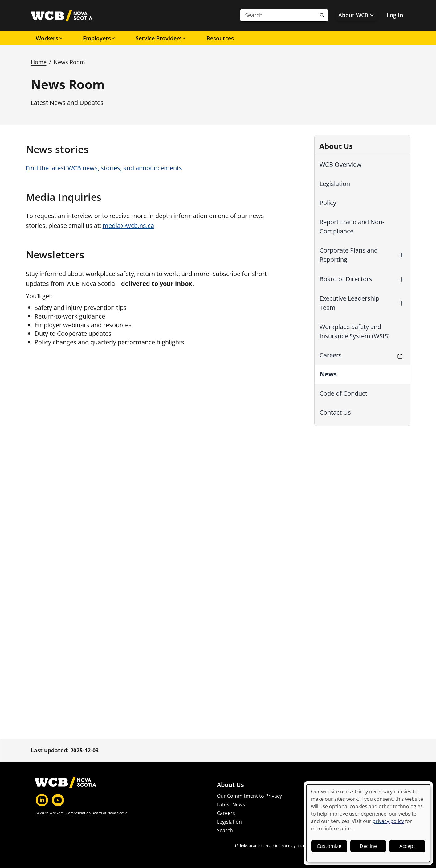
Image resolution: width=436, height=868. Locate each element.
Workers (49, 38)
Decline (368, 846)
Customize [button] (329, 846)
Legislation (335, 184)
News (328, 374)
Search (225, 830)
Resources (220, 38)
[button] (401, 255)
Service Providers (161, 38)
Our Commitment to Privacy (249, 796)
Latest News (231, 804)
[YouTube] (58, 800)
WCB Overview (340, 165)
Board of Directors (346, 279)
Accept (407, 846)
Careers (331, 355)
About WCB (356, 15)
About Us (230, 785)
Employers (99, 38)
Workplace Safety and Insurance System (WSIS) (355, 331)
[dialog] (368, 823)
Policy (328, 203)
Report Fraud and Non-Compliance (352, 226)
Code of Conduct (343, 393)
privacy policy (388, 821)
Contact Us (335, 412)
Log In (395, 15)
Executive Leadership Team (349, 303)
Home (39, 62)
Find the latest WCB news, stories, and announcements (104, 168)
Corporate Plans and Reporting (349, 255)
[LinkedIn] (42, 800)
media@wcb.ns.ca (128, 226)
